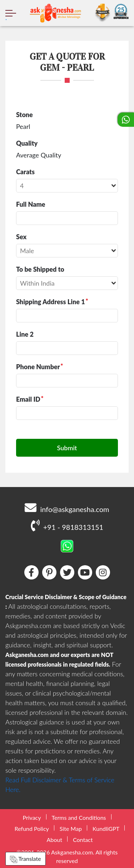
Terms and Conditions (79, 817)
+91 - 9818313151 (67, 525)
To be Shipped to (40, 269)
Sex (21, 237)
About (55, 840)
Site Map (71, 829)
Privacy (32, 817)
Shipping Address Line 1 (51, 302)
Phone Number (38, 367)
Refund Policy (32, 829)
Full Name (31, 204)
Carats (25, 172)
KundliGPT (106, 829)
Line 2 (25, 334)
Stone (24, 115)
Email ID (28, 399)
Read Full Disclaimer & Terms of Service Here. (60, 785)
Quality (27, 143)
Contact (83, 840)
